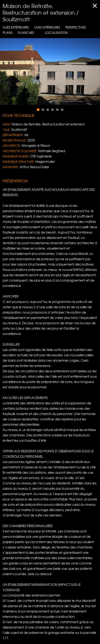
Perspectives (76, 27)
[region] (50, 72)
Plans (8, 33)
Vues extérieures (16, 27)
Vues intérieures (47, 27)
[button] (38, 110)
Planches (26, 33)
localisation (56, 33)
